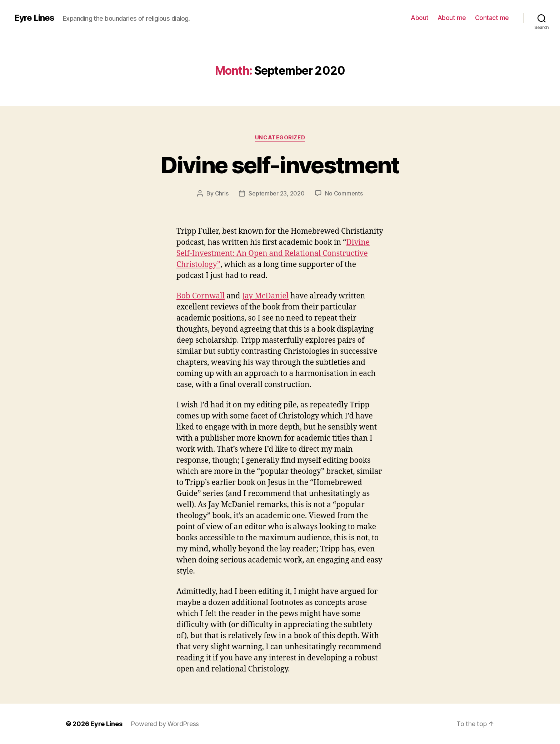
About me (452, 18)
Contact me (492, 18)
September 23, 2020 (276, 193)
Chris (222, 193)
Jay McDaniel (265, 296)
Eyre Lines (34, 18)
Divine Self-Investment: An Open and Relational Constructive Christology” (273, 254)
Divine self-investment (280, 165)
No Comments (344, 193)
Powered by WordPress (165, 724)
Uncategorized (280, 138)
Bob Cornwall (201, 296)
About (420, 18)
